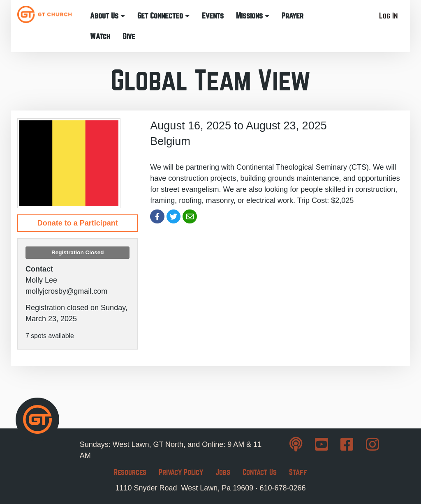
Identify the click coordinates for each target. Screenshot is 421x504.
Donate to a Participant (78, 223)
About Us (108, 16)
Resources (130, 472)
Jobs (223, 472)
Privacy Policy (181, 472)
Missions (253, 16)
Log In (388, 16)
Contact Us (260, 472)
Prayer (293, 16)
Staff (298, 472)
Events (213, 16)
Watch (100, 36)
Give (129, 36)
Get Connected (163, 16)
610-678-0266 (282, 488)
